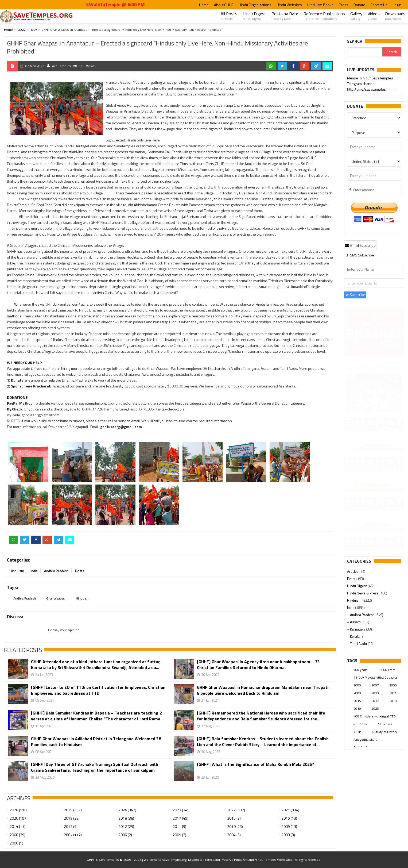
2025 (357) (73, 810)
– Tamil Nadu (357, 644)
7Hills (357, 732)
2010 (375, 693)
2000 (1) (16, 843)
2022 (22, 30)
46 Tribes (360, 724)
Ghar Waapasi (56, 598)
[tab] (360, 245)
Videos (374, 16)
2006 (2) (125, 835)
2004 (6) (234, 835)
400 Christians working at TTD (375, 716)
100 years (360, 670)
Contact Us (379, 5)
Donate (359, 5)
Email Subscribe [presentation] (360, 245)
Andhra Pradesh (56, 571)
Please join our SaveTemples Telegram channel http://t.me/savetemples (370, 84)
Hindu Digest (254, 16)
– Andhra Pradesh (361, 615)
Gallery (356, 16)
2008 (393, 685)
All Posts (229, 16)
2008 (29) (18, 835)
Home (204, 5)
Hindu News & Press (363, 593)
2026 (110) (19, 810)
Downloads (395, 16)
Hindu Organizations (255, 5)
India (34, 571)
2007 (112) (73, 835)
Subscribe (355, 295)
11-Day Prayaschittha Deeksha (375, 677)
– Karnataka (357, 629)
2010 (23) (235, 826)
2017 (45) (180, 818)
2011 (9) (179, 826)
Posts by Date (285, 16)
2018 (393, 701)
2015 (357, 701)
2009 (357, 693)
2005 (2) (179, 835)
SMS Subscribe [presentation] (360, 255)
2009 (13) (289, 826)
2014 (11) (18, 826)
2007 (375, 685)
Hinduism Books (320, 5)
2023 (375, 708)
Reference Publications (324, 16)
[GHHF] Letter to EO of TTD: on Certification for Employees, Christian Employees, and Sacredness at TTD (98, 690)
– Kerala (354, 636)
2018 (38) (126, 818)
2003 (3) (288, 835)
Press (343, 5)
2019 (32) (72, 818)
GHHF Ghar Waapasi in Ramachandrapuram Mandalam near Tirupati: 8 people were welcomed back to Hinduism (263, 690)
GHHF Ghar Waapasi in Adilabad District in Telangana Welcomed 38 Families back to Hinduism (96, 742)
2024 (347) (127, 810)
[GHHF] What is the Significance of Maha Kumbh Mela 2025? (256, 764)
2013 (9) (71, 826)
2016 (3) (234, 818)
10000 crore (387, 670)
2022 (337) (236, 810)
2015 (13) (289, 818)
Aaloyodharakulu (365, 740)
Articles (353, 571)
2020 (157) (19, 818)
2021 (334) (290, 810)
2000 (357, 685)
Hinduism (17, 571)
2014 (393, 693)
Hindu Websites (289, 5)
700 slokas (384, 724)
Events (353, 579)
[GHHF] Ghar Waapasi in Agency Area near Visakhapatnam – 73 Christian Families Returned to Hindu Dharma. (258, 665)
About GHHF (224, 5)
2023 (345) (182, 810)
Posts (80, 571)
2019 (357, 708)
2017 (375, 701)
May (34, 30)
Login (397, 5)
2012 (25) (126, 826)
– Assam (354, 622)
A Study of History (384, 732)
